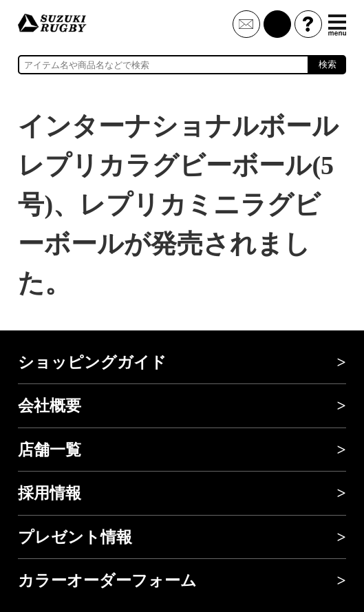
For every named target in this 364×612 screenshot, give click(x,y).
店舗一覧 (50, 450)
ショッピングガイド (92, 362)
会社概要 (50, 405)
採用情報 (50, 493)
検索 (328, 64)
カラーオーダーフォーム (107, 580)
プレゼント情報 (75, 537)
